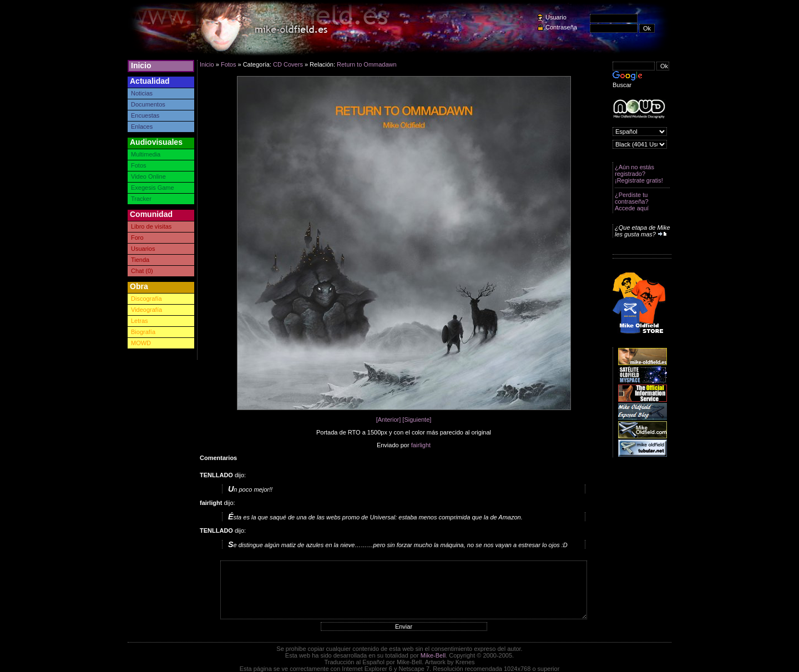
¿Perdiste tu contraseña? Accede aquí (632, 201)
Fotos (139, 165)
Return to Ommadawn (367, 64)
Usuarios (143, 249)
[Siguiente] (417, 420)
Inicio (141, 65)
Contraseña (561, 27)
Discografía (146, 299)
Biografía (143, 332)
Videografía (146, 310)
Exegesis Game (153, 188)
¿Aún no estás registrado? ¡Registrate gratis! (639, 174)
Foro (137, 238)
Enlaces (142, 127)
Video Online (148, 176)
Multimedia (146, 154)
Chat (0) (142, 271)
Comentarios (218, 458)
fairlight (421, 445)
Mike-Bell (433, 655)
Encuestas (145, 115)
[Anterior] (389, 420)
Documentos (148, 104)
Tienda (140, 260)
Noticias (142, 93)
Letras (140, 321)
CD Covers (288, 64)
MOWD (141, 343)
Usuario (556, 17)
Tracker (141, 199)
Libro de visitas (151, 226)
